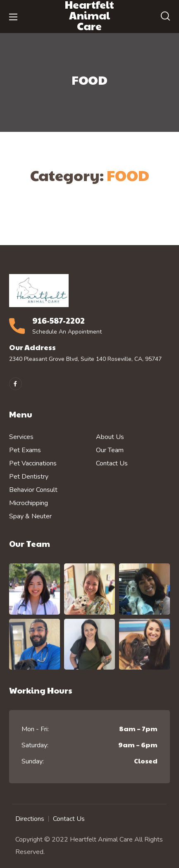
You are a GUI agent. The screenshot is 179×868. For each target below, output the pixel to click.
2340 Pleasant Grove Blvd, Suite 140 (57, 359)
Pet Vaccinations (33, 463)
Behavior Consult (33, 490)
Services (21, 437)
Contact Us (112, 463)
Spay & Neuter (30, 516)
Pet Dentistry (29, 477)
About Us (110, 437)
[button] (165, 17)
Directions (30, 819)
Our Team (110, 450)
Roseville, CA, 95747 (135, 359)
